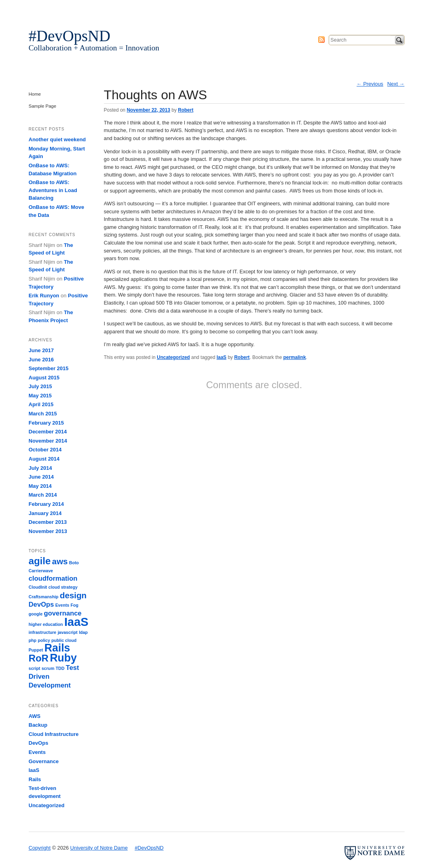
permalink (294, 357)
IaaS (222, 357)
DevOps (39, 743)
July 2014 (41, 468)
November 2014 (48, 441)
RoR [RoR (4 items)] (39, 658)
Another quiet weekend (57, 139)
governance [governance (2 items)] (63, 613)
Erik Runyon (44, 296)
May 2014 (40, 486)
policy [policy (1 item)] (44, 640)
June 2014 (41, 477)
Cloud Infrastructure (54, 734)
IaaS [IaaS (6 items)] (76, 622)
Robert (186, 110)
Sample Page (43, 106)
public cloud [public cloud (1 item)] (64, 640)
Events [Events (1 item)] (62, 605)
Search (399, 40)
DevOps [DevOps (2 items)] (41, 604)
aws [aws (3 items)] (60, 561)
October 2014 (45, 450)
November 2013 (48, 531)
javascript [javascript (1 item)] (68, 632)
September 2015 (49, 368)
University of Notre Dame (91, 10)
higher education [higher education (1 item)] (46, 624)
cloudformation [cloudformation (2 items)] (53, 578)
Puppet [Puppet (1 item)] (36, 650)
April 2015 (41, 404)
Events (37, 752)
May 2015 (40, 396)
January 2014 (45, 513)
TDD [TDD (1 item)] (60, 668)
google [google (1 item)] (36, 614)
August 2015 (44, 378)
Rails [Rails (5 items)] (57, 648)
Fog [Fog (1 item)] (75, 605)
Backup (38, 725)
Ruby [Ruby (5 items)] (63, 658)
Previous (370, 84)
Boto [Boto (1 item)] (74, 563)
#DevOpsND (70, 36)
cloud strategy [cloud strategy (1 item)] (63, 587)
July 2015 (41, 386)
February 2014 (46, 504)
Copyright (40, 848)
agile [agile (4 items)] (40, 561)
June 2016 (41, 360)
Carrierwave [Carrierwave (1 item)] (41, 571)
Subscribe (321, 40)
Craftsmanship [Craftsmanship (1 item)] (44, 597)
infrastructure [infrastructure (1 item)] (43, 632)
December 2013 (48, 522)
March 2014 (43, 495)
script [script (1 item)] (35, 668)
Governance (44, 761)
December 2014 (48, 432)
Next (396, 84)
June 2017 (41, 350)
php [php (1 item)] (33, 640)
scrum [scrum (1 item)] (48, 668)
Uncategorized (173, 357)
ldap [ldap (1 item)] (83, 632)
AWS (35, 716)
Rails (35, 779)
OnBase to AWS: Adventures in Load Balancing (53, 190)
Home (35, 94)
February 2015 (46, 423)
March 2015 (43, 414)
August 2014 (44, 459)
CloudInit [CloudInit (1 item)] (38, 587)
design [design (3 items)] (73, 595)
